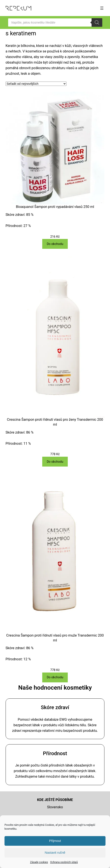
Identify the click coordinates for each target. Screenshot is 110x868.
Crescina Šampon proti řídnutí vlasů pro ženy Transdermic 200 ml (55, 422)
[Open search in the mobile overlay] (55, 22)
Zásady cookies (39, 862)
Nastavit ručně (55, 852)
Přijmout (55, 841)
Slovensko (55, 807)
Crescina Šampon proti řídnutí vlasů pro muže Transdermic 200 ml (55, 638)
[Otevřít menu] (102, 8)
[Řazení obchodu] (36, 84)
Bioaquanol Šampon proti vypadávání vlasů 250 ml (55, 207)
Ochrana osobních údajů (64, 862)
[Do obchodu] (55, 244)
